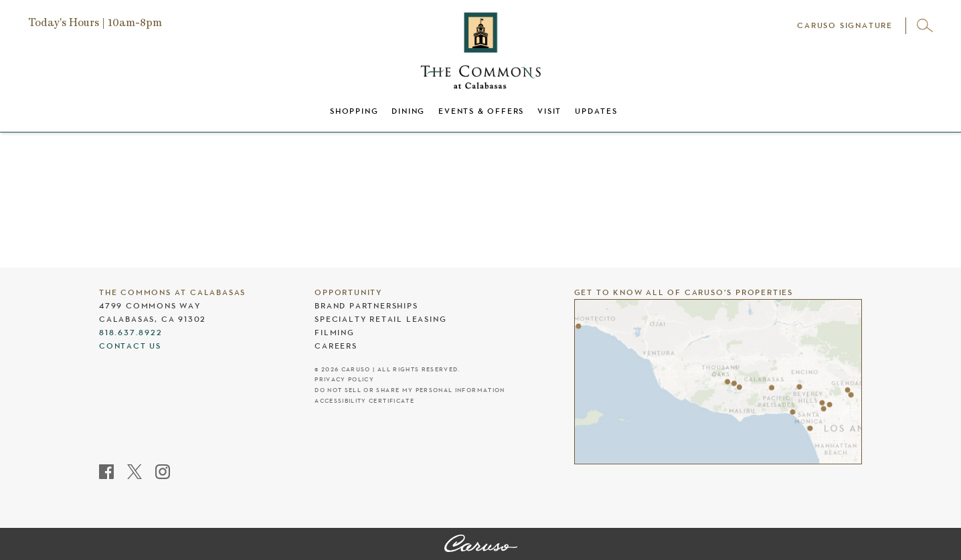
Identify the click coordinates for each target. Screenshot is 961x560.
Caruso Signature (845, 25)
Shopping (354, 111)
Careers (336, 346)
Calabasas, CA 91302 (153, 319)
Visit (549, 111)
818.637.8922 (131, 333)
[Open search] (925, 25)
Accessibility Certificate (364, 401)
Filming (335, 333)
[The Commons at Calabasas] (481, 545)
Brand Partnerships (366, 306)
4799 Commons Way (150, 306)
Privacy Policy (344, 380)
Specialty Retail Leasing (380, 319)
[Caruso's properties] (718, 382)
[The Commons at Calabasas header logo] (480, 51)
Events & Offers (481, 111)
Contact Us (130, 346)
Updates (596, 111)
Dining (408, 111)
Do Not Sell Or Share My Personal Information (410, 390)
